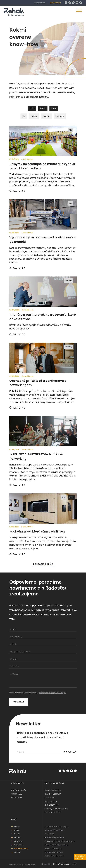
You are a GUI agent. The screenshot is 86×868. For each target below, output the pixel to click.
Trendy (34, 116)
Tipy (24, 116)
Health (17, 834)
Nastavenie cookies (53, 849)
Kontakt (17, 852)
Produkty (46, 116)
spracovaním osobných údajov (52, 693)
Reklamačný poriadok (54, 838)
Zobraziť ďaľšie (43, 564)
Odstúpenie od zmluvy (55, 856)
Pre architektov (40, 3)
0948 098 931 (55, 3)
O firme (17, 838)
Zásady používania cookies (57, 845)
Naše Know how (21, 849)
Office (17, 826)
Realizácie (19, 841)
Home (17, 830)
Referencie (19, 845)
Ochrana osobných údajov (56, 826)
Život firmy (60, 116)
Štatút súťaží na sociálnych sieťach (60, 841)
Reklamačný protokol (54, 852)
